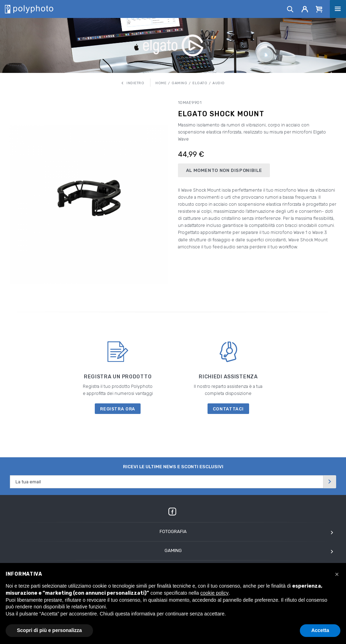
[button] (337, 574)
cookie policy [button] (215, 593)
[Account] (305, 9)
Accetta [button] (320, 630)
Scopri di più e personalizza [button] (49, 630)
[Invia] (330, 482)
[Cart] (319, 9)
